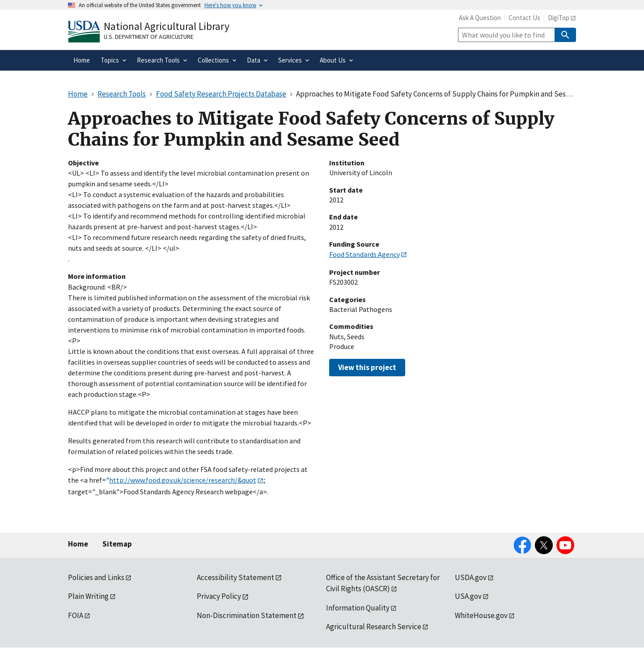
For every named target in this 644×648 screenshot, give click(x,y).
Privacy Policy (219, 596)
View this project (367, 367)
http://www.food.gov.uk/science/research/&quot (183, 480)
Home (78, 544)
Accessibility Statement (235, 577)
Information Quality (358, 608)
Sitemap (117, 544)
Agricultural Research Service (374, 627)
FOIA (76, 615)
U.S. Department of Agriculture (149, 37)
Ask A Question (480, 18)
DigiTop (559, 18)
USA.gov (468, 596)
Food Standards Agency (364, 254)
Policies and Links (96, 577)
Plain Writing (88, 596)
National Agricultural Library (167, 26)
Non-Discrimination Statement (247, 615)
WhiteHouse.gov (481, 615)
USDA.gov (471, 577)
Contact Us (524, 18)
